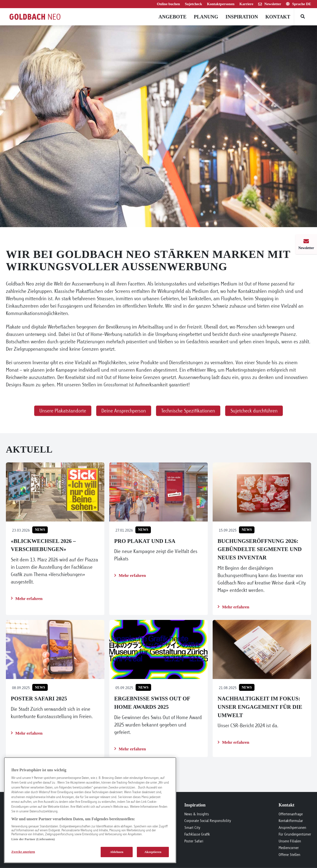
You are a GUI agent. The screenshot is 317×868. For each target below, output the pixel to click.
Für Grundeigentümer (295, 834)
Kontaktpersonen (221, 4)
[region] (90, 810)
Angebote (172, 17)
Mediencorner (289, 848)
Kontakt (278, 17)
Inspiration (242, 17)
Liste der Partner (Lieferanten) (33, 839)
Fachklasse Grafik (197, 834)
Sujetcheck (193, 4)
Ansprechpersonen (292, 828)
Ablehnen (117, 852)
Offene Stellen (289, 855)
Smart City (192, 828)
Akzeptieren (153, 852)
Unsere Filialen (290, 841)
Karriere (246, 4)
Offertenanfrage (291, 814)
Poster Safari (194, 841)
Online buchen (168, 4)
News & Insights (197, 814)
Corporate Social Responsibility (208, 821)
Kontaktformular (291, 821)
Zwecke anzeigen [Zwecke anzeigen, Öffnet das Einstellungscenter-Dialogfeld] (23, 852)
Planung (206, 17)
